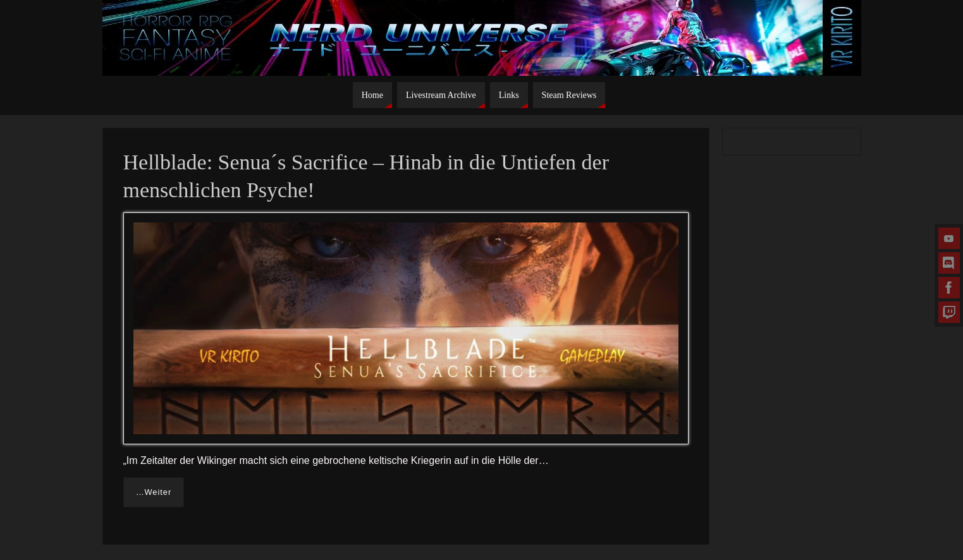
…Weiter (154, 492)
